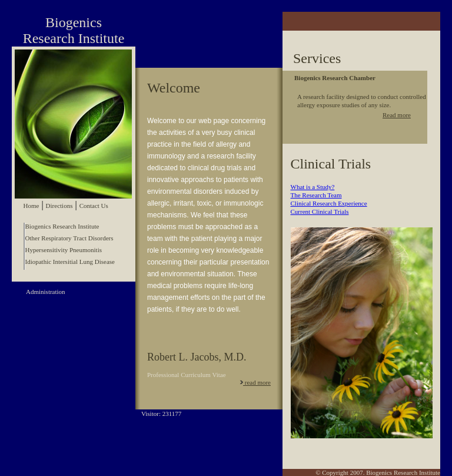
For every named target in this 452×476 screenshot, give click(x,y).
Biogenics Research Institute (62, 226)
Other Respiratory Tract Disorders (69, 238)
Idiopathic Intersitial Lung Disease (70, 262)
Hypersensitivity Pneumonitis (64, 250)
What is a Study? (313, 187)
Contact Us (94, 206)
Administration (46, 292)
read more (255, 382)
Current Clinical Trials (320, 211)
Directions (59, 206)
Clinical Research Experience (329, 203)
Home (31, 206)
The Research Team (316, 195)
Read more (397, 115)
